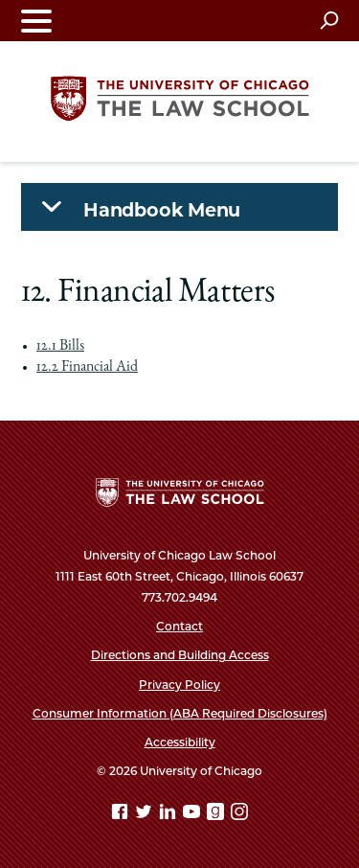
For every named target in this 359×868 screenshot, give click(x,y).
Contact (179, 626)
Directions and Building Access (180, 655)
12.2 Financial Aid (87, 368)
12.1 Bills (60, 347)
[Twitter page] (146, 815)
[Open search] (329, 20)
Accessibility (180, 742)
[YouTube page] (193, 815)
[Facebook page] (122, 815)
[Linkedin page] (169, 815)
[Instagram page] (239, 815)
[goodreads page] (217, 815)
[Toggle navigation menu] (36, 21)
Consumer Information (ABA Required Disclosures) (180, 713)
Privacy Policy (179, 685)
